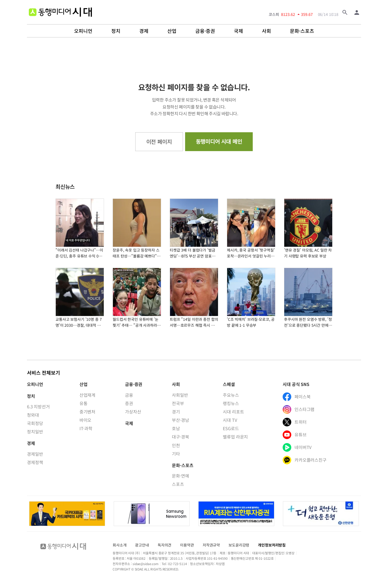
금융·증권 (205, 31)
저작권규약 (211, 545)
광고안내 (142, 545)
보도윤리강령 (239, 545)
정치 (116, 31)
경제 (144, 31)
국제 (238, 31)
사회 (266, 31)
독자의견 (164, 545)
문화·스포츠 (302, 31)
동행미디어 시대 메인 (219, 141)
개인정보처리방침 (272, 545)
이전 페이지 (159, 142)
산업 (172, 31)
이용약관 (187, 545)
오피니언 (83, 31)
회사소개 (119, 545)
